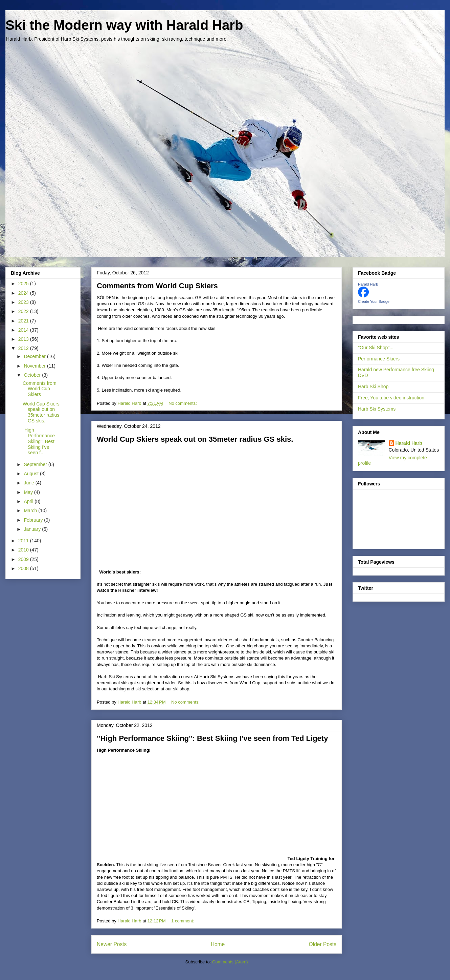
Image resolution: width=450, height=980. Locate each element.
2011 (24, 541)
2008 (24, 568)
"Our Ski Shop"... (376, 348)
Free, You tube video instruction (391, 398)
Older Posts (323, 944)
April (29, 501)
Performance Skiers (379, 359)
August (32, 474)
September (36, 464)
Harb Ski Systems (377, 409)
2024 (24, 293)
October (33, 375)
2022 (24, 311)
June (29, 483)
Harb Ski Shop (373, 387)
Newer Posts (112, 944)
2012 (24, 348)
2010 (24, 550)
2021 (24, 321)
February (34, 520)
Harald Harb (368, 284)
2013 (24, 339)
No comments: (183, 403)
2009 (24, 559)
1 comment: (183, 921)
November (35, 366)
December (35, 356)
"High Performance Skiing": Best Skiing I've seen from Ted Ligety (212, 738)
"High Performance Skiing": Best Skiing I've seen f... (39, 441)
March (31, 510)
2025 (24, 284)
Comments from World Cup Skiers (157, 286)
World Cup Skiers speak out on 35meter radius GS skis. (195, 439)
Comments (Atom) (230, 962)
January (33, 529)
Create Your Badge (374, 301)
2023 (24, 302)
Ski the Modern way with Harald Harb (124, 25)
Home (218, 944)
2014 (24, 330)
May (29, 492)
